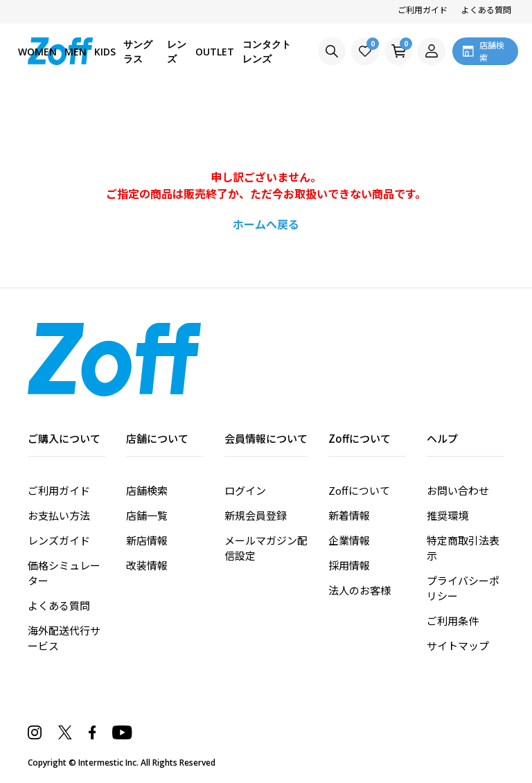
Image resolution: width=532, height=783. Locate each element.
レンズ (177, 51)
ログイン (245, 490)
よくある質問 (486, 9)
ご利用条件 (453, 621)
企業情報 (349, 540)
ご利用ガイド (423, 9)
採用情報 (349, 565)
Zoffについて (359, 490)
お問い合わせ (458, 490)
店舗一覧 (147, 515)
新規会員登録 (256, 515)
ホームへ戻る (266, 224)
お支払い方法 (59, 515)
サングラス (138, 51)
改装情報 (147, 565)
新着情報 (349, 515)
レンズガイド (59, 540)
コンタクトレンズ (267, 51)
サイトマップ (458, 645)
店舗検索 (147, 490)
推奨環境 (447, 515)
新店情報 (147, 540)
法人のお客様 (360, 590)
